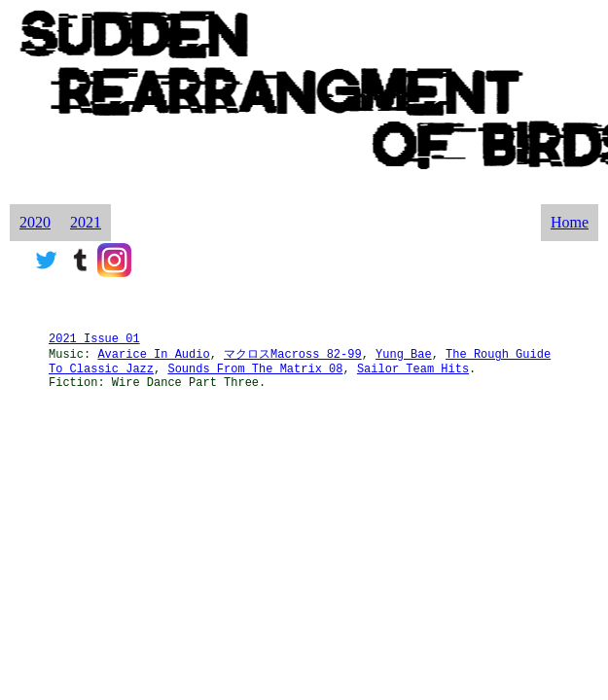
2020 (35, 222)
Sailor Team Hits (413, 369)
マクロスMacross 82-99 (293, 355)
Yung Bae (404, 355)
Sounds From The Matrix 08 (255, 369)
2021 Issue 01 (94, 339)
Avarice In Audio (153, 355)
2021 (86, 222)
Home (570, 222)
